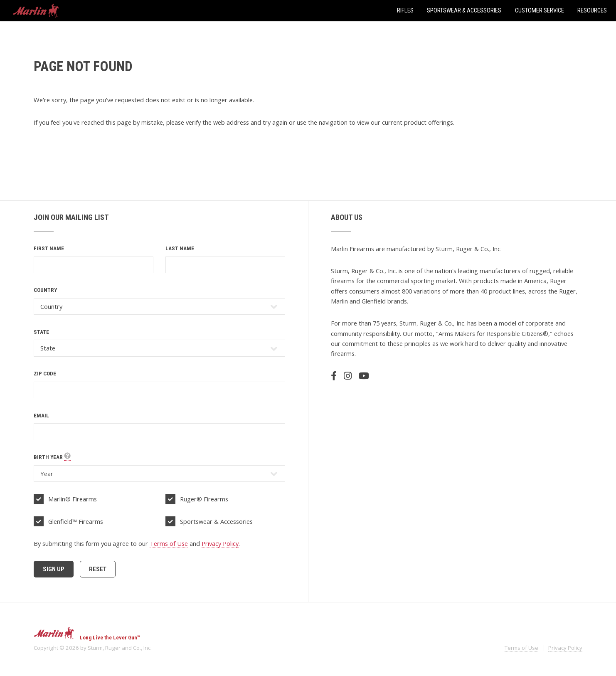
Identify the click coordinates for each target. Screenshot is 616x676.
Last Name (180, 248)
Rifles (405, 10)
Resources (592, 10)
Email (41, 416)
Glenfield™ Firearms (76, 521)
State (41, 332)
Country (45, 290)
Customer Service (540, 10)
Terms (521, 648)
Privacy (565, 648)
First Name (49, 248)
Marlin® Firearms (73, 499)
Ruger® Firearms (204, 499)
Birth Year (52, 457)
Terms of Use (169, 543)
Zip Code (45, 374)
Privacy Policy (220, 543)
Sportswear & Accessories (464, 10)
